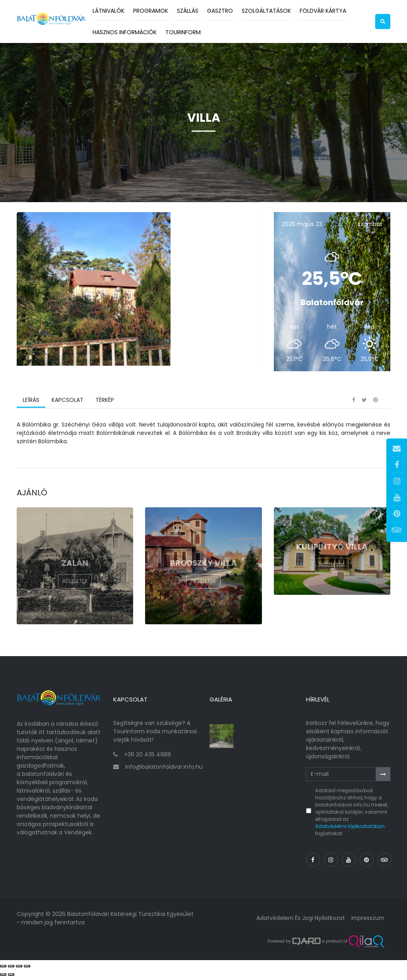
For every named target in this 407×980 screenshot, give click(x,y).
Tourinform (183, 32)
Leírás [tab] (31, 405)
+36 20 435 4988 (147, 758)
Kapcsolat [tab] (67, 405)
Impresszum (367, 922)
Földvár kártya (323, 11)
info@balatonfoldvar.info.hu (164, 770)
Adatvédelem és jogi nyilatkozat (299, 922)
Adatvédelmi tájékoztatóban (350, 830)
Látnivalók (109, 11)
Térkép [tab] (104, 405)
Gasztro (220, 11)
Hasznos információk (125, 32)
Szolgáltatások (266, 11)
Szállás (188, 11)
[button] (383, 21)
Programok (151, 11)
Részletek (75, 587)
